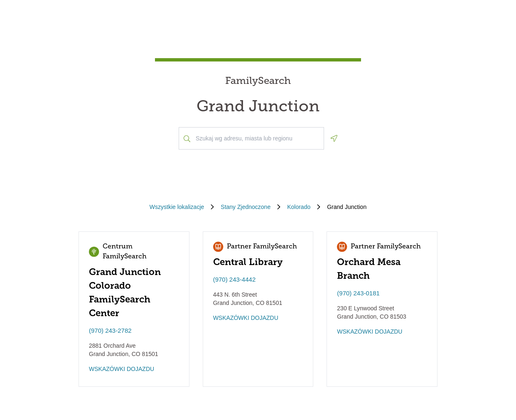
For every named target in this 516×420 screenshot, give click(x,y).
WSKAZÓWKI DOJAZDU (122, 369)
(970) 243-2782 (110, 330)
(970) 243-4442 (235, 279)
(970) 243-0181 (358, 293)
